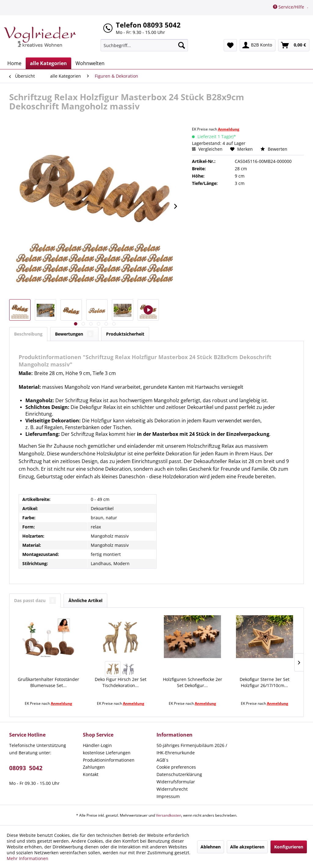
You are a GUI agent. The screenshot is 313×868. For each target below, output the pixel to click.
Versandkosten (169, 815)
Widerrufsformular (176, 782)
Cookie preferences (176, 767)
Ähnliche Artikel (85, 600)
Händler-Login (97, 745)
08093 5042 (26, 768)
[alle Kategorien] (48, 63)
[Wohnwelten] (90, 63)
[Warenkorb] (294, 45)
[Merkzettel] (230, 45)
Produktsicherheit (125, 334)
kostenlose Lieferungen (107, 753)
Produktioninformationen (109, 760)
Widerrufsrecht (172, 789)
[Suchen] (182, 45)
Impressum (168, 796)
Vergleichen (207, 149)
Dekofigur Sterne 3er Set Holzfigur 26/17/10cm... (265, 682)
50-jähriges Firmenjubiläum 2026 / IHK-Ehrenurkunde (192, 749)
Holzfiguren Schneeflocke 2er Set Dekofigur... (193, 682)
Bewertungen (74, 334)
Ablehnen (211, 847)
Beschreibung (28, 334)
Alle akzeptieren (247, 847)
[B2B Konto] (258, 45)
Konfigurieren (289, 847)
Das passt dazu (35, 600)
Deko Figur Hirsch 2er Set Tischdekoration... (121, 682)
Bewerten (274, 149)
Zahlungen (94, 767)
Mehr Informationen (28, 858)
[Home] (14, 63)
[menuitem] (144, 45)
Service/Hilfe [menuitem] (289, 7)
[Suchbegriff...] (144, 45)
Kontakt (91, 774)
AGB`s (162, 760)
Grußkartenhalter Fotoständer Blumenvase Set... (48, 682)
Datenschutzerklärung (179, 774)
